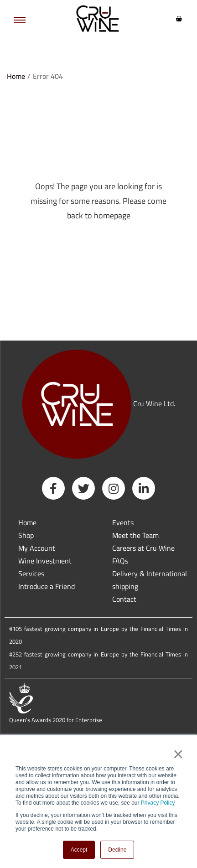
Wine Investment (45, 561)
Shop (26, 535)
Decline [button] (117, 850)
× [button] (178, 754)
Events (123, 522)
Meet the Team (135, 535)
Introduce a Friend (47, 586)
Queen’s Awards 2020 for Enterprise (56, 720)
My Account (37, 548)
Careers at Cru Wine (143, 548)
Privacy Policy (158, 803)
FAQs (120, 561)
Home (16, 76)
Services (31, 573)
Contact (124, 599)
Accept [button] (79, 850)
